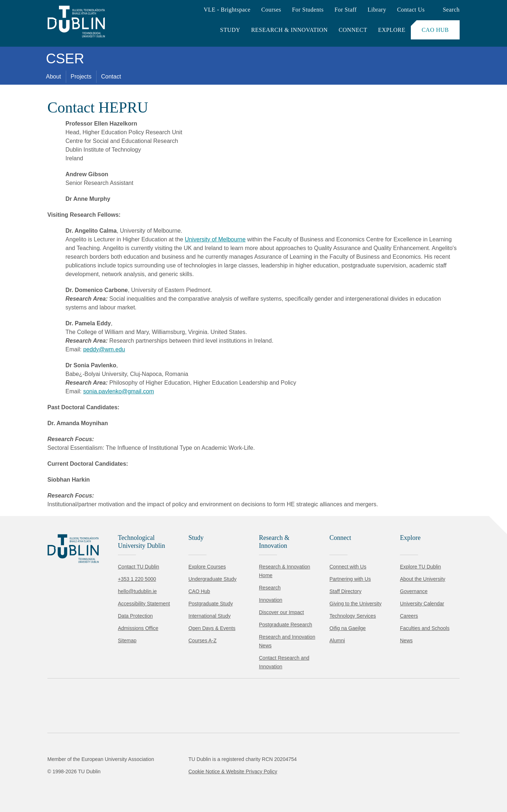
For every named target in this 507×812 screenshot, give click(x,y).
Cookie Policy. (152, 762)
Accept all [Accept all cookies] (38, 785)
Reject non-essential (98, 785)
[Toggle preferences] (156, 785)
